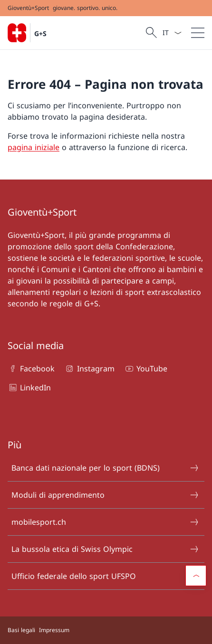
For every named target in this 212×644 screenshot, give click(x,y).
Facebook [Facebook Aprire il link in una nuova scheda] (31, 369)
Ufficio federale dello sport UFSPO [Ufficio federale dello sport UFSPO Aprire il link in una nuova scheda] (106, 576)
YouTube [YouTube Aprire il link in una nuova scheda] (146, 369)
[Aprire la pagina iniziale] (27, 33)
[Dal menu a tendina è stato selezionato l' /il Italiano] (172, 33)
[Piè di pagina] (106, 630)
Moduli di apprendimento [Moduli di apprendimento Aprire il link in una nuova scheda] (106, 495)
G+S (40, 33)
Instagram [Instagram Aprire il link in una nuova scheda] (89, 369)
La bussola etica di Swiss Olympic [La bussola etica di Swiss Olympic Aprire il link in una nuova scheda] (106, 549)
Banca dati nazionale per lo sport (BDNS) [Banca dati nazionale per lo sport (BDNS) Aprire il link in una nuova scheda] (106, 468)
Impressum (54, 630)
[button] (196, 576)
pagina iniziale (34, 147)
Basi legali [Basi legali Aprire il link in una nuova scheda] (21, 630)
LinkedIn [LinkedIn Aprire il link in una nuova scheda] (29, 388)
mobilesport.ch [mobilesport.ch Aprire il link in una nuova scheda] (106, 522)
